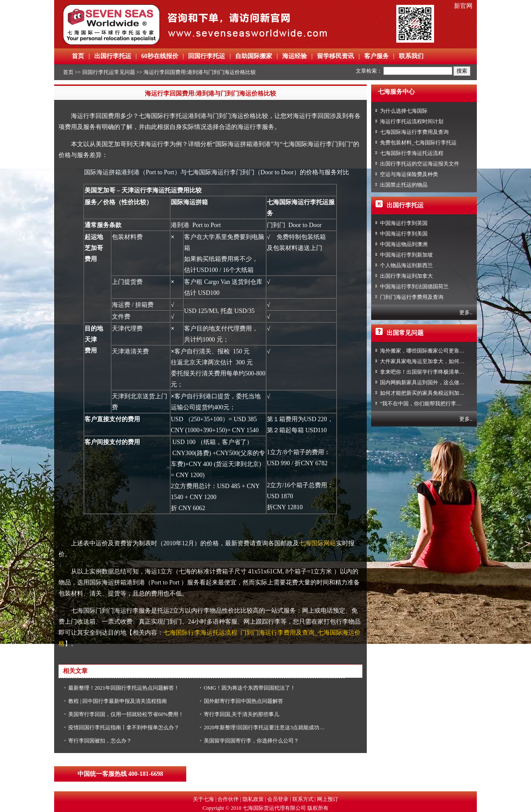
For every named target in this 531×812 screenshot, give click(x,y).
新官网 (463, 6)
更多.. (466, 312)
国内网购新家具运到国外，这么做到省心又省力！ (438, 382)
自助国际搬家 (254, 56)
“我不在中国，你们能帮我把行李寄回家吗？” (433, 404)
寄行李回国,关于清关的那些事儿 (242, 714)
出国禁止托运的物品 (404, 185)
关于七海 (203, 799)
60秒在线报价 (160, 56)
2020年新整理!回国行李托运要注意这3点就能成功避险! (268, 727)
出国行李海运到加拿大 (406, 276)
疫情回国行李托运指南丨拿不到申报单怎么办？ (124, 727)
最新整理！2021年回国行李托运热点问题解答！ (124, 688)
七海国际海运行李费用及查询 (414, 132)
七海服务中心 (396, 92)
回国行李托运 (206, 56)
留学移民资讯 (336, 56)
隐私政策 (253, 799)
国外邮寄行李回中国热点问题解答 (243, 701)
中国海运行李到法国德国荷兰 (414, 287)
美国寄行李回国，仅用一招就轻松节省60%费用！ (126, 714)
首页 (78, 56)
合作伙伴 (228, 799)
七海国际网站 (317, 543)
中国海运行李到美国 (404, 234)
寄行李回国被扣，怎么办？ (100, 741)
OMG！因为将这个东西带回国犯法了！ (250, 688)
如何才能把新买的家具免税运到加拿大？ (428, 393)
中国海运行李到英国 (404, 223)
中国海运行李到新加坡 (406, 255)
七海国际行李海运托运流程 (412, 153)
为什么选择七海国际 (404, 111)
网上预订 (328, 799)
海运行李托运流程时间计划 (412, 121)
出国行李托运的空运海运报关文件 (420, 164)
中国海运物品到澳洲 (404, 244)
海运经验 (295, 56)
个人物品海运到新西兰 (406, 265)
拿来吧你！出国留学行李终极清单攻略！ (428, 372)
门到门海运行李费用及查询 (412, 297)
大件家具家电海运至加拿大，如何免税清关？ (433, 361)
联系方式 (303, 799)
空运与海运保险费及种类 (409, 174)
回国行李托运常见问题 (109, 72)
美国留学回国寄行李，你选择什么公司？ (251, 741)
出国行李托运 (113, 56)
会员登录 (278, 799)
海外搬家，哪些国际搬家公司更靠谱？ (425, 351)
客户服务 (376, 56)
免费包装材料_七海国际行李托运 (418, 143)
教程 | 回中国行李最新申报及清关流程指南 (118, 701)
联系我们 (411, 56)
